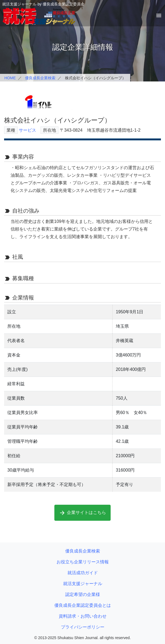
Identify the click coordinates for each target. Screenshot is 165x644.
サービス (27, 130)
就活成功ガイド (83, 573)
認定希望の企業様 (83, 594)
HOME (10, 78)
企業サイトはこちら (82, 513)
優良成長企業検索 (40, 78)
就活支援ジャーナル (83, 584)
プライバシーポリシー (83, 627)
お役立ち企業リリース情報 (83, 562)
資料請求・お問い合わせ (83, 616)
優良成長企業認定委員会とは (83, 605)
